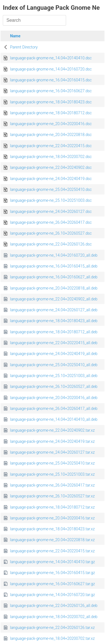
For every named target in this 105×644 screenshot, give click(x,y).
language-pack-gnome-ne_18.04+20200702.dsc (51, 157)
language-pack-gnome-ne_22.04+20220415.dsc (51, 146)
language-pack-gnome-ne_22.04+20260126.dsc (51, 244)
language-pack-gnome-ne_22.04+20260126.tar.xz (52, 628)
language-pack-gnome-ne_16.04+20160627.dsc (51, 91)
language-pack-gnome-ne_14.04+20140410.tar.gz (53, 562)
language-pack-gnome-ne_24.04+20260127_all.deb (54, 310)
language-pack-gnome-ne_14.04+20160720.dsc (51, 69)
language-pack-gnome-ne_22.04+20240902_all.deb (54, 299)
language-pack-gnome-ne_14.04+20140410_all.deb (54, 419)
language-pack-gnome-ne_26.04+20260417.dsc (51, 222)
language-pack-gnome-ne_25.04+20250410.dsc (51, 189)
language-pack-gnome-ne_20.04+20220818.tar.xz (52, 540)
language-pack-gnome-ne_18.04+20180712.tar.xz (52, 507)
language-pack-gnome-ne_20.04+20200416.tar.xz (52, 518)
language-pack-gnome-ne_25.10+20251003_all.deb (54, 376)
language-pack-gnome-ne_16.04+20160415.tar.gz (53, 573)
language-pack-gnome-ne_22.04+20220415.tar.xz (52, 551)
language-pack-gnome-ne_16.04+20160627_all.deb (54, 277)
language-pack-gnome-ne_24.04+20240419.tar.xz (52, 441)
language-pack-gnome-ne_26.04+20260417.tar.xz (52, 485)
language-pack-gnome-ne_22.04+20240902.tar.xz (52, 430)
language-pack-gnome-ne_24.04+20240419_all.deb (54, 354)
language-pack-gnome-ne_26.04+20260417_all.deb (54, 409)
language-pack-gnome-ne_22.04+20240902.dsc (51, 167)
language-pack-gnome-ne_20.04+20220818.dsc (51, 135)
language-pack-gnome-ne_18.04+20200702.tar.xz (52, 638)
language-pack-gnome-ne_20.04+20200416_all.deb (54, 398)
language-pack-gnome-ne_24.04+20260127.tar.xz (52, 452)
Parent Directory (24, 47)
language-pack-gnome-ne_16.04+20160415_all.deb (54, 266)
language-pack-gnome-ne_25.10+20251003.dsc (51, 200)
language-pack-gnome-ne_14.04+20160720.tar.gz (53, 595)
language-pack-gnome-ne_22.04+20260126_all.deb (54, 606)
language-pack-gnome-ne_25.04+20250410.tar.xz (52, 463)
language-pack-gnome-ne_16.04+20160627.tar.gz (53, 584)
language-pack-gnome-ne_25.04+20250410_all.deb (54, 365)
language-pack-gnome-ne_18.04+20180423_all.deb (54, 321)
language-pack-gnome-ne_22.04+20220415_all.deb (54, 343)
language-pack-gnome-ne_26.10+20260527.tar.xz (52, 496)
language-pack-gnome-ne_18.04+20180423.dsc (51, 102)
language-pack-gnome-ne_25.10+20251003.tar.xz (52, 474)
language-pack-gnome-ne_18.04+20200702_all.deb (54, 617)
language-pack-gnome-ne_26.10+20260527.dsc (51, 233)
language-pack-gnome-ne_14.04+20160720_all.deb (54, 255)
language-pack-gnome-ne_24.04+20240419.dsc (51, 179)
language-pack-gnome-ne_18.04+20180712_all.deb (54, 332)
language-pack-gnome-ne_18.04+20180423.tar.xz (52, 529)
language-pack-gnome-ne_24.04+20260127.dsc (51, 212)
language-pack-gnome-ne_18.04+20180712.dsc (51, 113)
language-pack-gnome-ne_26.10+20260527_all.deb (54, 387)
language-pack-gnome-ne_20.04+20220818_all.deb (54, 288)
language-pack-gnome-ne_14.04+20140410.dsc (51, 58)
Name (15, 36)
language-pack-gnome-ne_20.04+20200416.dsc (51, 124)
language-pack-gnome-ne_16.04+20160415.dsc (51, 80)
